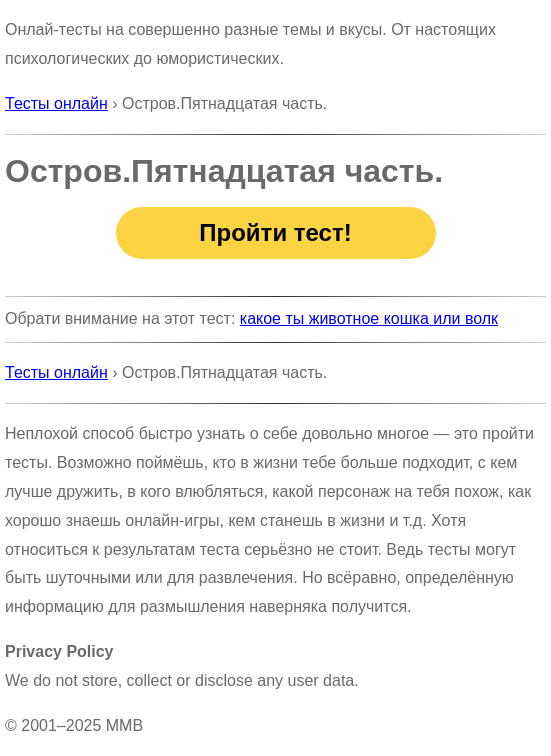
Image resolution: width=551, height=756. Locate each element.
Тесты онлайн (56, 103)
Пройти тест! (275, 232)
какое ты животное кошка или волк (369, 318)
